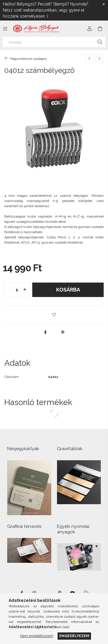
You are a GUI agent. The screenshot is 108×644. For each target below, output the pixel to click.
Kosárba (68, 290)
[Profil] (90, 29)
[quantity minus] (9, 290)
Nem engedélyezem (37, 636)
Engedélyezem (74, 636)
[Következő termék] (99, 59)
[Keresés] (54, 42)
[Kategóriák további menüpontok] (5, 29)
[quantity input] (17, 290)
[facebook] (46, 332)
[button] (54, 315)
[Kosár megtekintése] (100, 29)
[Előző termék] (89, 59)
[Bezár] (104, 4)
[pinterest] (63, 332)
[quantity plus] (25, 290)
